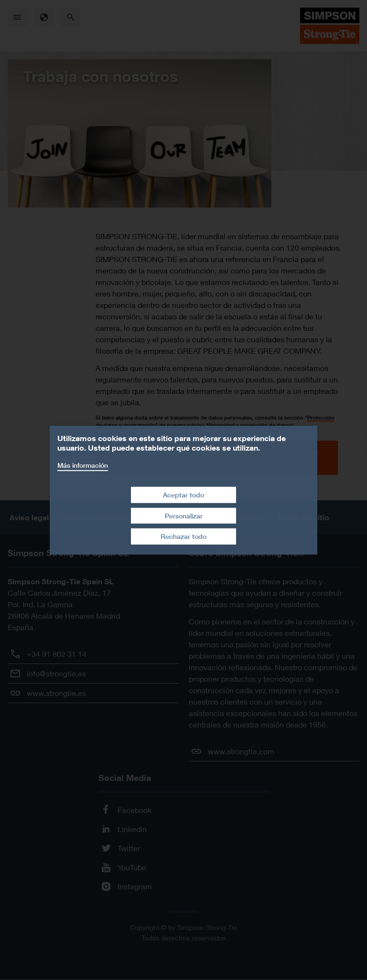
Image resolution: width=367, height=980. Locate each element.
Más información (83, 465)
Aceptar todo (183, 495)
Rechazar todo (183, 536)
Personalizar (184, 516)
